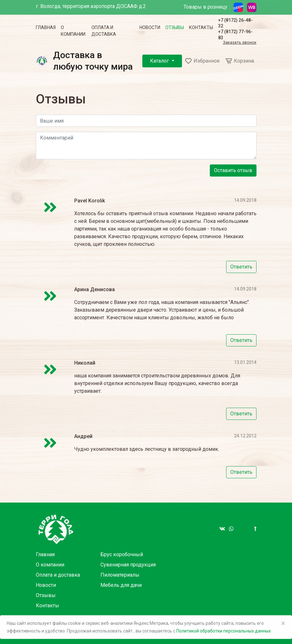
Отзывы (175, 27)
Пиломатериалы (120, 575)
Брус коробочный (122, 554)
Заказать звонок (240, 43)
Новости (150, 27)
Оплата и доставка (104, 31)
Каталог (160, 61)
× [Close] (283, 623)
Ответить (241, 267)
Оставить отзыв (233, 170)
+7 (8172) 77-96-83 (235, 34)
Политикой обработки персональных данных (224, 631)
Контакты (201, 27)
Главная (46, 27)
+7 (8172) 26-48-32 (235, 23)
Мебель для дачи (121, 585)
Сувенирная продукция (128, 565)
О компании (73, 31)
